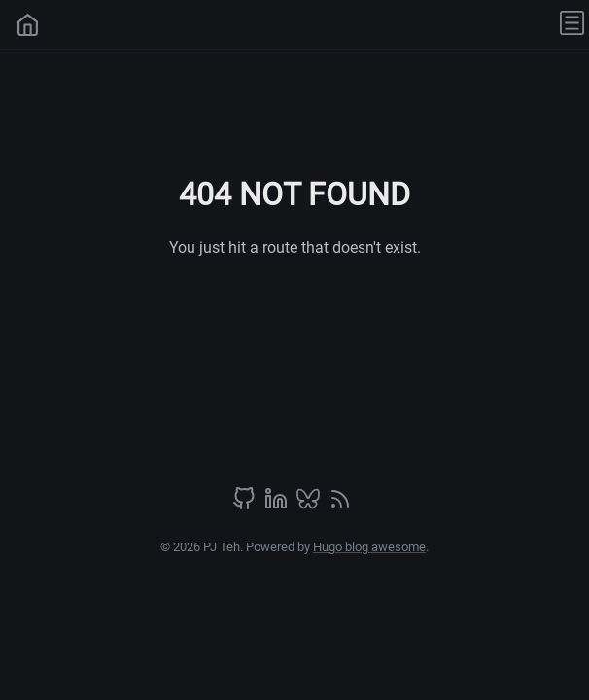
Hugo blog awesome (369, 547)
